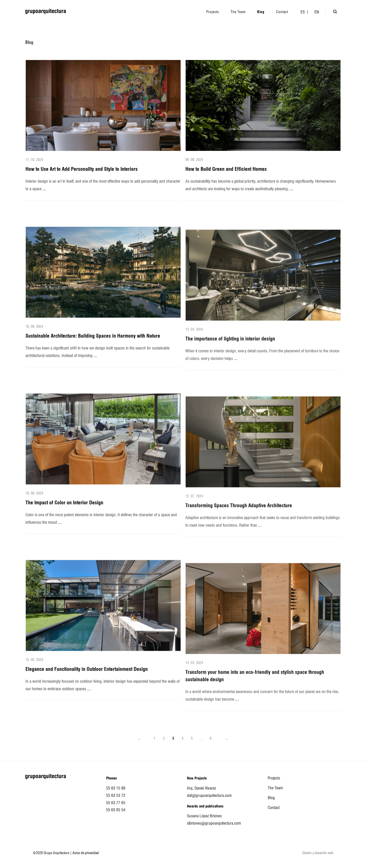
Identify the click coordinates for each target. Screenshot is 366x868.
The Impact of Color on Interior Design (64, 510)
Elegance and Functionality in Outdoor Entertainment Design (87, 677)
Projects (274, 778)
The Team (275, 788)
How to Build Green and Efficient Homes (226, 169)
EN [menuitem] (317, 12)
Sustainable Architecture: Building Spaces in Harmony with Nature (93, 343)
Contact (274, 808)
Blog (271, 798)
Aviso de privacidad (86, 853)
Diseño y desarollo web (318, 853)
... (44, 189)
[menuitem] (303, 12)
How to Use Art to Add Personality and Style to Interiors (82, 169)
